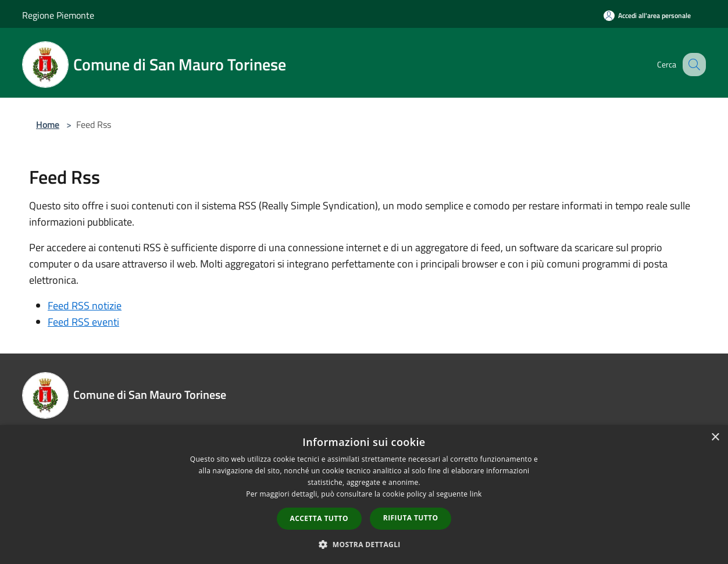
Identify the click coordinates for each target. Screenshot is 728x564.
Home (48, 124)
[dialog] (364, 495)
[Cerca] (692, 65)
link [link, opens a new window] (476, 494)
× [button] (715, 438)
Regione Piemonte (58, 15)
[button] (364, 544)
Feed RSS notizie (85, 306)
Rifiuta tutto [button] (411, 518)
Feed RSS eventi (83, 322)
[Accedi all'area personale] (647, 15)
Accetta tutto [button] (319, 518)
